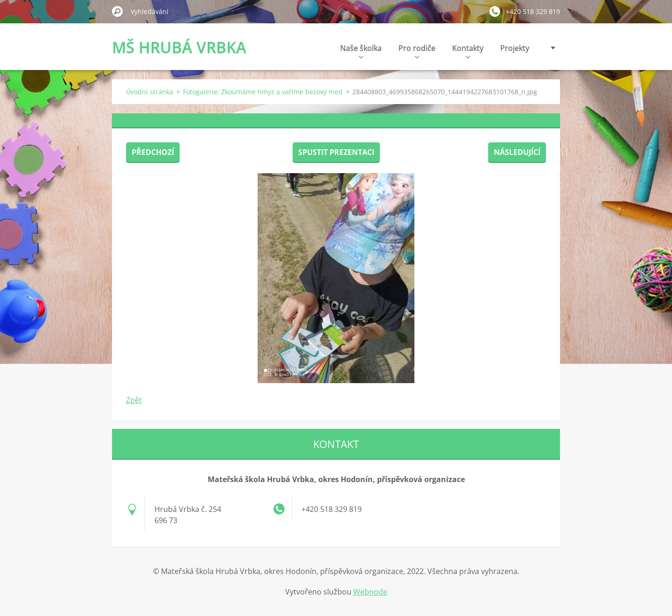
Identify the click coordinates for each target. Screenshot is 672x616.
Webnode (370, 592)
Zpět (134, 400)
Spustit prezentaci (336, 152)
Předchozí (153, 152)
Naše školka (361, 51)
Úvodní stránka (150, 92)
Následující (517, 152)
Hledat (118, 11)
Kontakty (468, 51)
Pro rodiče (417, 51)
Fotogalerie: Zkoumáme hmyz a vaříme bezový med (263, 92)
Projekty (515, 48)
